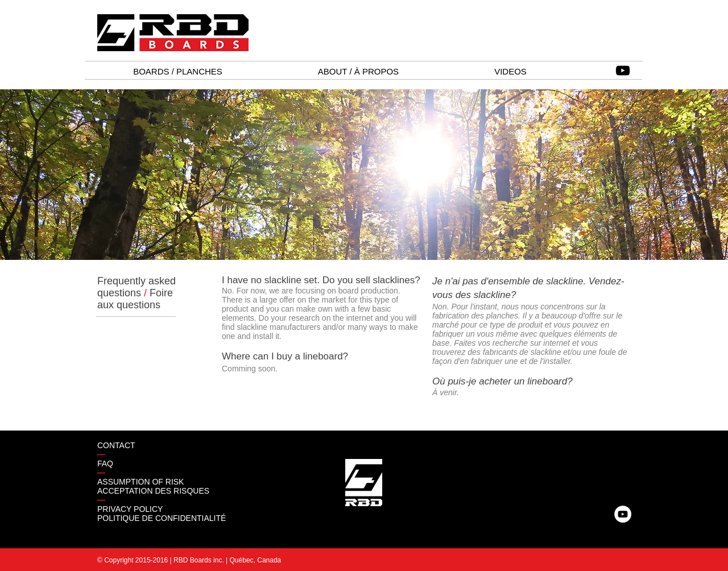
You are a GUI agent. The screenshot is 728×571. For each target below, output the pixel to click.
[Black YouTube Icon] (623, 71)
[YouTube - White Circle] (623, 514)
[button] (178, 72)
